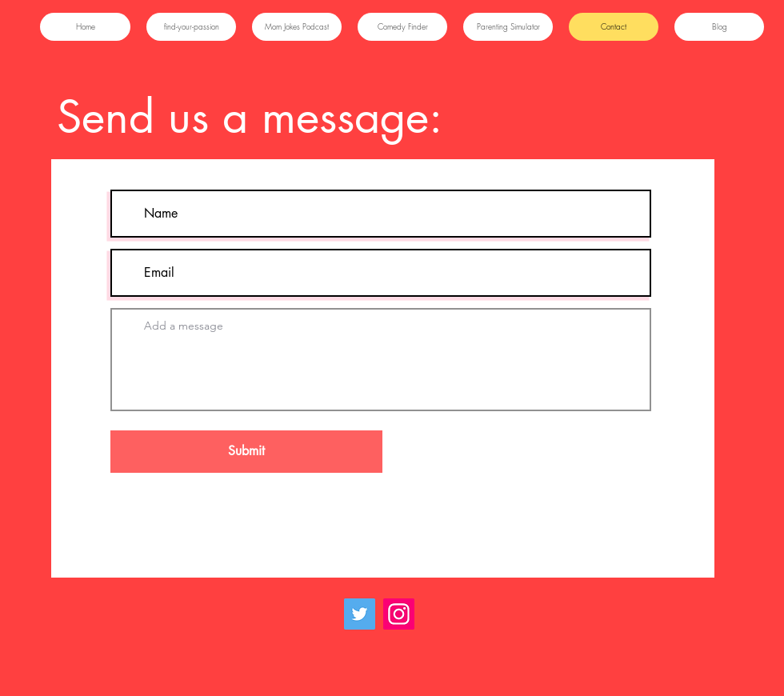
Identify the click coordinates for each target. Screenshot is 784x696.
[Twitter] (360, 614)
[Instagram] (399, 614)
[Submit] (246, 452)
